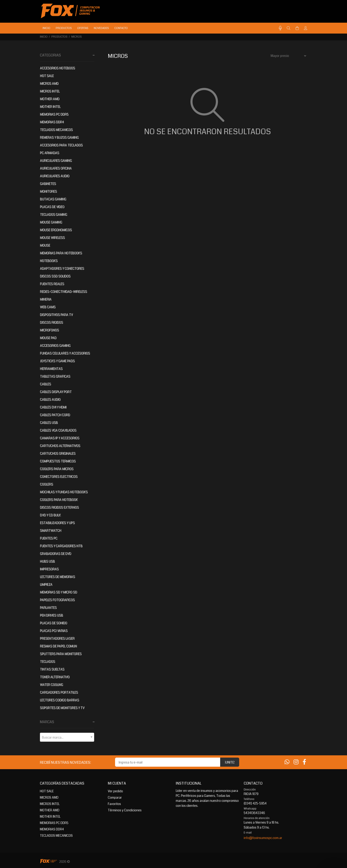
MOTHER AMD (50, 99)
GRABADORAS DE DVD (55, 554)
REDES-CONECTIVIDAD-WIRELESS (63, 292)
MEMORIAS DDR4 (52, 122)
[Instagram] (296, 762)
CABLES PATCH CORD (55, 415)
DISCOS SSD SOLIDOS (55, 276)
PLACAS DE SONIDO (53, 623)
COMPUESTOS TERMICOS (58, 461)
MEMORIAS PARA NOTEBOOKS (61, 253)
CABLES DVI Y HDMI (53, 407)
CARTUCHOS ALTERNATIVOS (60, 446)
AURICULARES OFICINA (56, 168)
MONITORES (48, 191)
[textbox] (67, 737)
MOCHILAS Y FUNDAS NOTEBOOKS (64, 492)
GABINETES (48, 184)
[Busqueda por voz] (280, 28)
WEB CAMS (48, 307)
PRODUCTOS (59, 37)
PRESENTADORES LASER (57, 638)
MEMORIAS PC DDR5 (54, 114)
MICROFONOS (49, 330)
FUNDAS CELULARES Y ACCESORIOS (65, 353)
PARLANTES (48, 608)
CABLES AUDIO (50, 399)
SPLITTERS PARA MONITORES (61, 654)
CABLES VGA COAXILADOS (58, 430)
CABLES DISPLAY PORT (56, 392)
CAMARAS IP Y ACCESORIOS (60, 438)
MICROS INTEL (50, 91)
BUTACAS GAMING (53, 199)
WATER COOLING (51, 685)
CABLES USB (49, 423)
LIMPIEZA (46, 584)
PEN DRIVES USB (51, 615)
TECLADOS (47, 661)
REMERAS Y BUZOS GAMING (59, 137)
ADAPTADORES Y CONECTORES (62, 268)
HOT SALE (47, 76)
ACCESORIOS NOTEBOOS (57, 68)
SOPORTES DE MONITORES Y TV (62, 708)
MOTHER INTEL (50, 107)
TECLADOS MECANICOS (56, 130)
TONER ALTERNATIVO (55, 677)
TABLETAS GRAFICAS (55, 376)
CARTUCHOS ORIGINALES (58, 453)
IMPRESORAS (49, 569)
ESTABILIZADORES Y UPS (57, 523)
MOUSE (45, 245)
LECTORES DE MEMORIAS (57, 577)
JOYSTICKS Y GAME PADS (57, 361)
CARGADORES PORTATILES (59, 692)
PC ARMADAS (49, 153)
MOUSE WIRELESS (52, 238)
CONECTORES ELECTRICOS (59, 477)
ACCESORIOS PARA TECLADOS (61, 145)
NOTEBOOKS (49, 261)
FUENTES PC (49, 538)
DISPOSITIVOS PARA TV (56, 315)
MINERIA (46, 299)
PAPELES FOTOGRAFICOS (57, 600)
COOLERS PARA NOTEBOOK (59, 500)
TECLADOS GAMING (53, 214)
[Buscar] (289, 28)
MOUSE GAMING (51, 222)
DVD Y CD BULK (50, 515)
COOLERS (46, 484)
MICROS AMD (49, 83)
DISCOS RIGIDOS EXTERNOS (59, 507)
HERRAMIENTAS (51, 369)
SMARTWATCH (51, 530)
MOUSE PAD (48, 338)
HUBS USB (47, 561)
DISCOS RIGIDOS (51, 322)
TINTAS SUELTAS (52, 669)
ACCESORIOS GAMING (55, 345)
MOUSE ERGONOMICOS (56, 230)
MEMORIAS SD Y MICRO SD (58, 592)
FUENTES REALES (52, 284)
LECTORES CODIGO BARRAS (59, 700)
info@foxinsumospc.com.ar (263, 838)
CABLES (45, 384)
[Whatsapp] (287, 762)
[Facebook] (304, 762)
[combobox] (67, 737)
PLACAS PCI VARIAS (54, 631)
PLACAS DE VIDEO (52, 207)
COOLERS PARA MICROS (57, 469)
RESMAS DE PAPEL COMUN (58, 646)
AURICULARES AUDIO (55, 176)
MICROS (77, 37)
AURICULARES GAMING (56, 160)
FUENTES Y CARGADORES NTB (61, 546)
